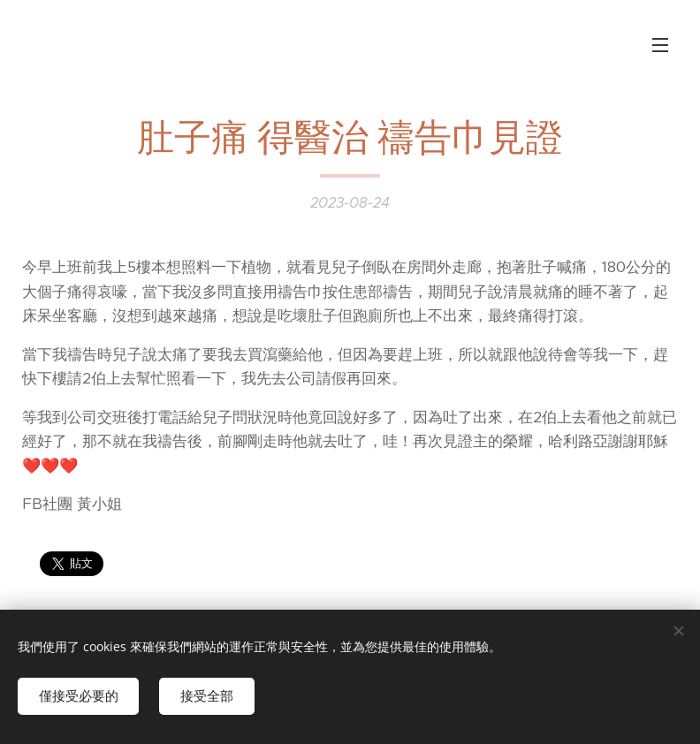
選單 (660, 45)
